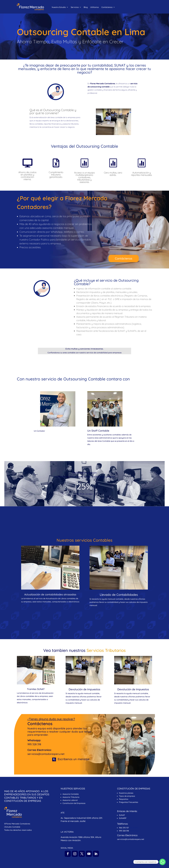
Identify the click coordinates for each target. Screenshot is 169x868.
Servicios (75, 7)
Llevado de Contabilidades (119, 595)
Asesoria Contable (71, 794)
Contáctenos (107, 7)
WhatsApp (134, 828)
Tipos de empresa (127, 796)
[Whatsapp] (162, 862)
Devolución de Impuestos (84, 689)
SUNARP (123, 818)
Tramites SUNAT (36, 689)
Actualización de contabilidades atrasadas (50, 594)
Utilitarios (95, 7)
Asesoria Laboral (70, 800)
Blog (86, 7)
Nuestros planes (126, 793)
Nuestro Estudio (59, 7)
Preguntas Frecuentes (129, 802)
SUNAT (122, 815)
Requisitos (124, 799)
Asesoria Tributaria (71, 797)
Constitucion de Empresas (74, 803)
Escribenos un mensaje (74, 759)
